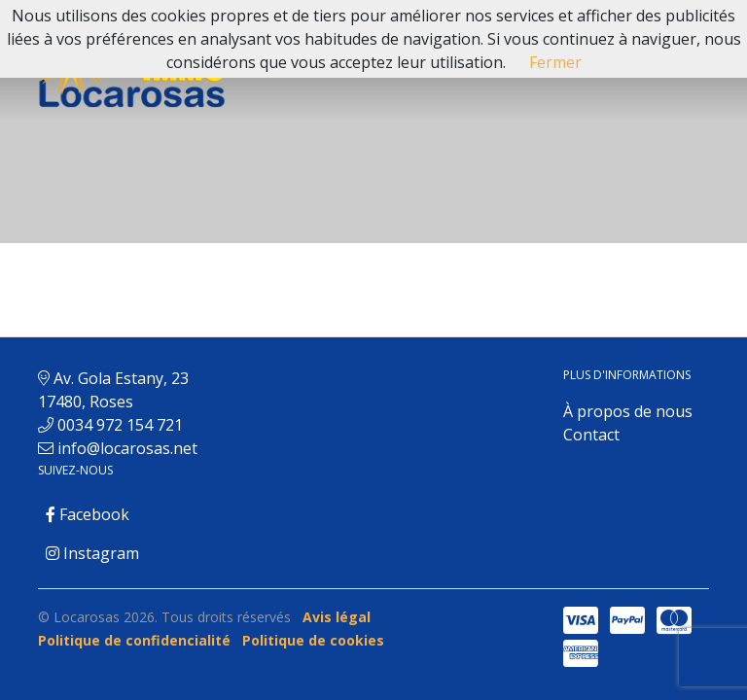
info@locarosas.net (127, 448)
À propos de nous (628, 411)
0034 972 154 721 (120, 425)
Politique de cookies (313, 640)
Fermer (555, 62)
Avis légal (337, 617)
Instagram (92, 553)
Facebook (88, 514)
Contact (591, 435)
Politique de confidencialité (134, 640)
